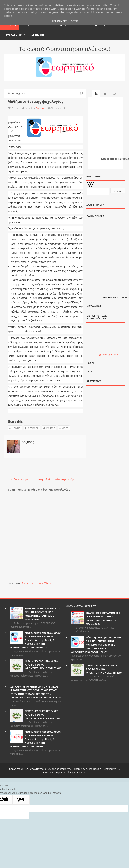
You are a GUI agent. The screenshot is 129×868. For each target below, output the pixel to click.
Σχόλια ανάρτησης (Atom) (37, 583)
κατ (90, 371)
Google (15, 428)
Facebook (32, 428)
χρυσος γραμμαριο (109, 355)
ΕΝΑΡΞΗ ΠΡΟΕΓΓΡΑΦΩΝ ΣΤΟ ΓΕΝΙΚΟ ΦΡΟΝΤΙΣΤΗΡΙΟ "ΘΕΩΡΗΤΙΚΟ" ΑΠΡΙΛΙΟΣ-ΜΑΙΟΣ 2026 (42, 614)
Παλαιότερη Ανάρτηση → (68, 479)
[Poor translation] (21, 800)
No (52, 108)
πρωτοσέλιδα (110, 298)
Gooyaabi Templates (54, 772)
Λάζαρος (28, 442)
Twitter (49, 428)
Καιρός (105, 159)
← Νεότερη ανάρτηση (20, 479)
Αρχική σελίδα (43, 479)
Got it (75, 21)
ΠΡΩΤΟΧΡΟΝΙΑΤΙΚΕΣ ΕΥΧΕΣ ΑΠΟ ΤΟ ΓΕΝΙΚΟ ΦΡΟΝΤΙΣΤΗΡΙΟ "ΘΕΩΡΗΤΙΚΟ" (43, 664)
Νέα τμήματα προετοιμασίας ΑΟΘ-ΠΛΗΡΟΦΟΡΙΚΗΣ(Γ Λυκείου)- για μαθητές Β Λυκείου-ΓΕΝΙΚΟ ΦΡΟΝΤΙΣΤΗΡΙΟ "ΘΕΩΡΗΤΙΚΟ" (35, 640)
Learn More (60, 21)
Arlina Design (93, 769)
